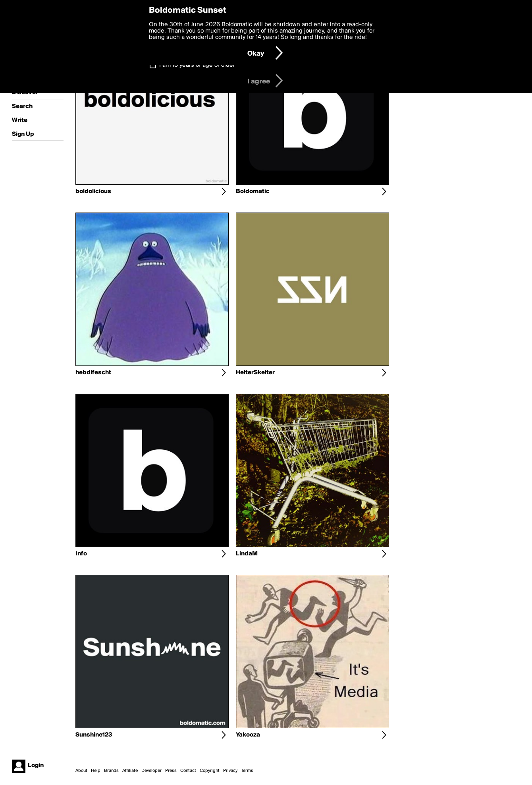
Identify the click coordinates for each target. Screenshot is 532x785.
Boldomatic (253, 191)
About (81, 771)
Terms (247, 771)
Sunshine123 (94, 735)
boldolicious (93, 191)
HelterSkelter (255, 373)
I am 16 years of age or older (197, 65)
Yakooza (248, 735)
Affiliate (130, 771)
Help (96, 771)
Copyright (210, 771)
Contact (188, 771)
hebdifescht (93, 373)
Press (171, 771)
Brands (111, 771)
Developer (151, 771)
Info (81, 554)
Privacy (230, 771)
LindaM (247, 554)
